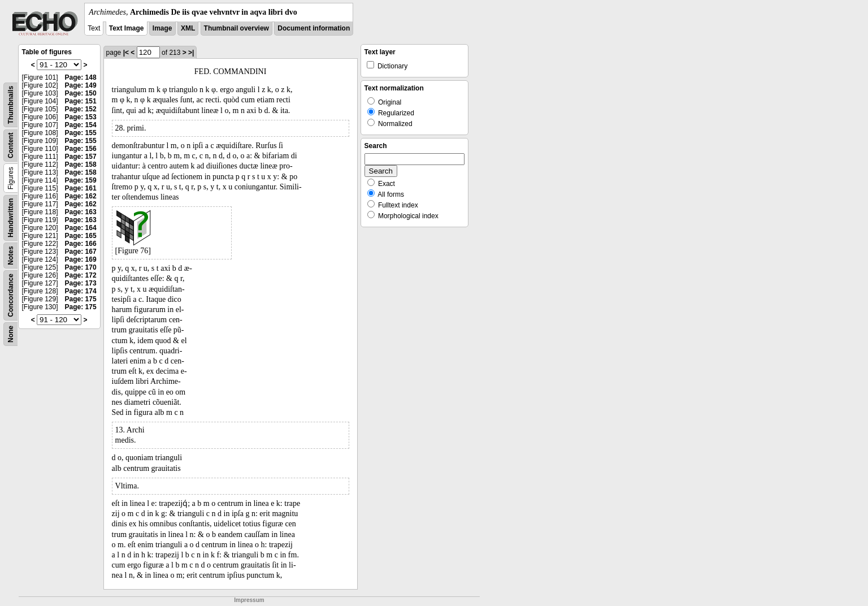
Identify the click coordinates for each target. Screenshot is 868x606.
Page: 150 (81, 93)
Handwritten (11, 218)
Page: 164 (81, 228)
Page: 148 (81, 77)
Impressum (249, 600)
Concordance (11, 295)
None (11, 334)
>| (191, 53)
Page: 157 (81, 157)
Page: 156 (81, 149)
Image (162, 28)
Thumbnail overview (236, 28)
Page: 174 (81, 291)
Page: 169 (81, 259)
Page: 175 (81, 299)
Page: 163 (81, 212)
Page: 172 (81, 275)
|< (126, 53)
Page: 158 (81, 165)
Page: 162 (81, 196)
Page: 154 (81, 125)
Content (11, 146)
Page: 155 (81, 133)
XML (188, 28)
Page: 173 (81, 283)
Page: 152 (81, 109)
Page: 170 (81, 267)
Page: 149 (81, 85)
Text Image (127, 28)
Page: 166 (81, 244)
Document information (314, 28)
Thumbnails (11, 105)
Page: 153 (81, 117)
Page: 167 (81, 252)
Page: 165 (81, 236)
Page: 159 (81, 180)
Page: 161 (81, 188)
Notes (11, 255)
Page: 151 (81, 101)
